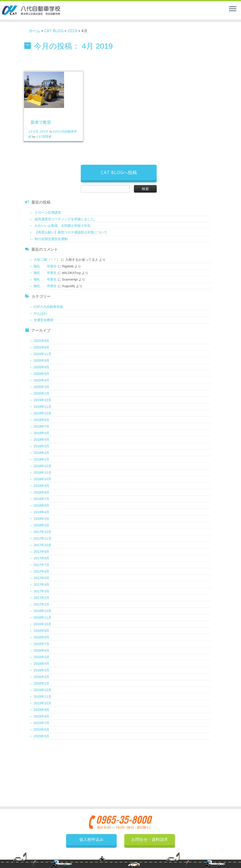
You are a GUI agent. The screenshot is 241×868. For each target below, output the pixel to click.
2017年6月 (42, 571)
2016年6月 (42, 650)
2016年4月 (42, 664)
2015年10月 (42, 703)
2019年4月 (42, 440)
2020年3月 (42, 387)
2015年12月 (42, 690)
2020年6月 (42, 374)
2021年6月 (42, 347)
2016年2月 (42, 677)
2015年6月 (42, 730)
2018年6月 (42, 505)
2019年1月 (42, 459)
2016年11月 (42, 617)
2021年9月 (42, 341)
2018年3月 (42, 519)
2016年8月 (42, 637)
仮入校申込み (91, 839)
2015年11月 (42, 697)
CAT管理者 (44, 136)
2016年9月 (42, 631)
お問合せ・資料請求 (150, 839)
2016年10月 (42, 624)
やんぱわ (40, 313)
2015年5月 (42, 736)
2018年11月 (42, 473)
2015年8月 (42, 716)
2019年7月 (42, 426)
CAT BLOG (54, 31)
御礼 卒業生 (45, 266)
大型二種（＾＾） (47, 260)
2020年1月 (42, 393)
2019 (72, 31)
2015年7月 (42, 723)
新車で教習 (41, 122)
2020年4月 (42, 380)
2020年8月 (42, 367)
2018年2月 (42, 525)
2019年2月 (42, 453)
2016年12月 (42, 611)
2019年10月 (42, 413)
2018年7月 (42, 499)
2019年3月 (42, 446)
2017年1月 (42, 604)
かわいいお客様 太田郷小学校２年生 (63, 226)
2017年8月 (42, 558)
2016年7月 (42, 644)
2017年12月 (42, 532)
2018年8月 (42, 492)
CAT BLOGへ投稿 (119, 172)
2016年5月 (42, 657)
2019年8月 (42, 420)
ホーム (35, 31)
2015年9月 (42, 710)
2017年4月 (42, 585)
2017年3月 (42, 591)
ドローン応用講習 (48, 213)
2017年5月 (42, 578)
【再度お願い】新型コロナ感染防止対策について (71, 232)
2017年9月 (42, 552)
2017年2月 (42, 598)
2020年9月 (42, 361)
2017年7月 (42, 565)
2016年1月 (42, 683)
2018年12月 (42, 466)
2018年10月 (42, 479)
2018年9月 (42, 486)
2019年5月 (42, 433)
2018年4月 (42, 512)
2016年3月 (42, 670)
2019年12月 (42, 400)
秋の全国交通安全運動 (51, 239)
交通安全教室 (44, 320)
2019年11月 (42, 407)
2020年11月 (42, 354)
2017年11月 (42, 538)
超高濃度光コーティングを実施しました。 (66, 219)
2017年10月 (42, 545)
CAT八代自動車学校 (48, 307)
